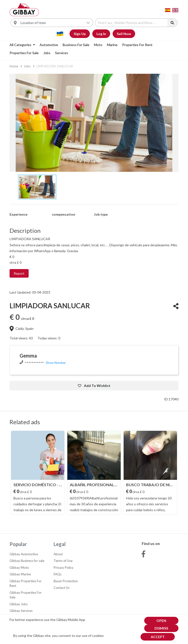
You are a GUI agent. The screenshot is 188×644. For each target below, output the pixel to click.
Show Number (56, 363)
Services (62, 53)
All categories (21, 45)
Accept (158, 637)
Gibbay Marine (20, 574)
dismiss (161, 628)
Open (161, 621)
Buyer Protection (66, 581)
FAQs (58, 574)
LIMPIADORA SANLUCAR (55, 66)
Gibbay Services (21, 611)
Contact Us (62, 588)
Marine (112, 45)
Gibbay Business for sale (27, 561)
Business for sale (76, 45)
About (58, 554)
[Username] (55, 23)
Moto (98, 45)
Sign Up (80, 34)
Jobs (47, 53)
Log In (101, 34)
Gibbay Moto (19, 568)
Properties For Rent (137, 45)
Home (14, 66)
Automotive (49, 45)
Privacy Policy (64, 568)
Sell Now (124, 34)
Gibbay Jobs (19, 604)
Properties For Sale (24, 53)
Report (19, 273)
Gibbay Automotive (24, 554)
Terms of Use (63, 561)
